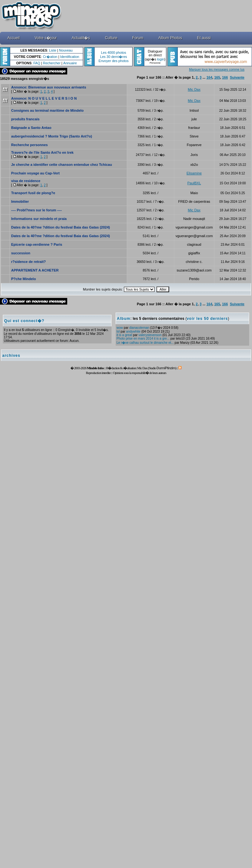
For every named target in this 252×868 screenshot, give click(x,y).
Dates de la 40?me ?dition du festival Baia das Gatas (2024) (61, 227)
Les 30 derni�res (113, 57)
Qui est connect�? (24, 321)
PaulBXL (194, 183)
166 (225, 77)
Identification (70, 57)
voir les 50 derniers (207, 319)
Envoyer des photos (113, 61)
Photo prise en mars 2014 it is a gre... (143, 339)
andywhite (133, 332)
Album (124, 319)
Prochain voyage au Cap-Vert (35, 173)
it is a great (124, 335)
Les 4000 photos (114, 53)
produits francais (25, 119)
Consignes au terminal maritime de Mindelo (47, 110)
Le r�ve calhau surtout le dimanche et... (145, 343)
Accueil (14, 38)
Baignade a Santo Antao (31, 128)
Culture (111, 38)
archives (11, 356)
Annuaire (70, 63)
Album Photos (170, 38)
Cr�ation (50, 57)
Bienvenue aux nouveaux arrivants (57, 87)
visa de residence (26, 181)
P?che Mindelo (24, 279)
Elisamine (194, 173)
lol (118, 332)
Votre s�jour (46, 38)
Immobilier (20, 201)
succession (21, 253)
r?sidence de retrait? (29, 262)
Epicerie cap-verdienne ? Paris (37, 244)
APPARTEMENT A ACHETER (35, 270)
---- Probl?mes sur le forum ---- (36, 210)
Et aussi (204, 38)
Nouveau (66, 50)
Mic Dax (194, 89)
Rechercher (52, 63)
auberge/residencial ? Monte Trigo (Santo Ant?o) (52, 136)
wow (120, 328)
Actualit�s (81, 38)
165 (217, 77)
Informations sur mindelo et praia (39, 219)
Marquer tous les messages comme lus (217, 70)
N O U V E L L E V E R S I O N (53, 98)
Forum (138, 38)
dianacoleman (139, 328)
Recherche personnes (29, 145)
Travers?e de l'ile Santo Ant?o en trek (42, 152)
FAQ (37, 63)
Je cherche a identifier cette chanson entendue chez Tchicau (61, 165)
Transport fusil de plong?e (33, 193)
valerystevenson (150, 335)
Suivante (237, 77)
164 (209, 77)
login (161, 59)
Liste (53, 50)
